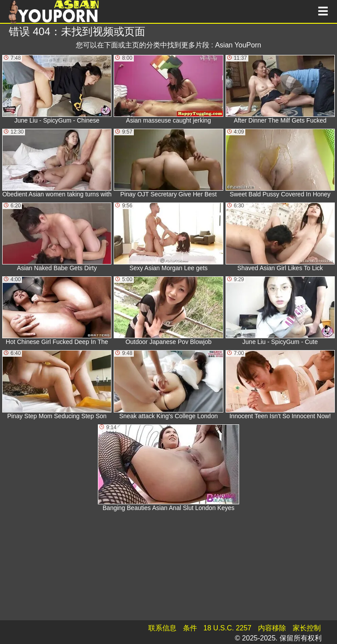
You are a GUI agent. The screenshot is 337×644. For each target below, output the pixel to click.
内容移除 (272, 628)
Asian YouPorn (238, 45)
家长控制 (307, 628)
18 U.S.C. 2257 (228, 628)
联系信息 (162, 628)
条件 (190, 628)
